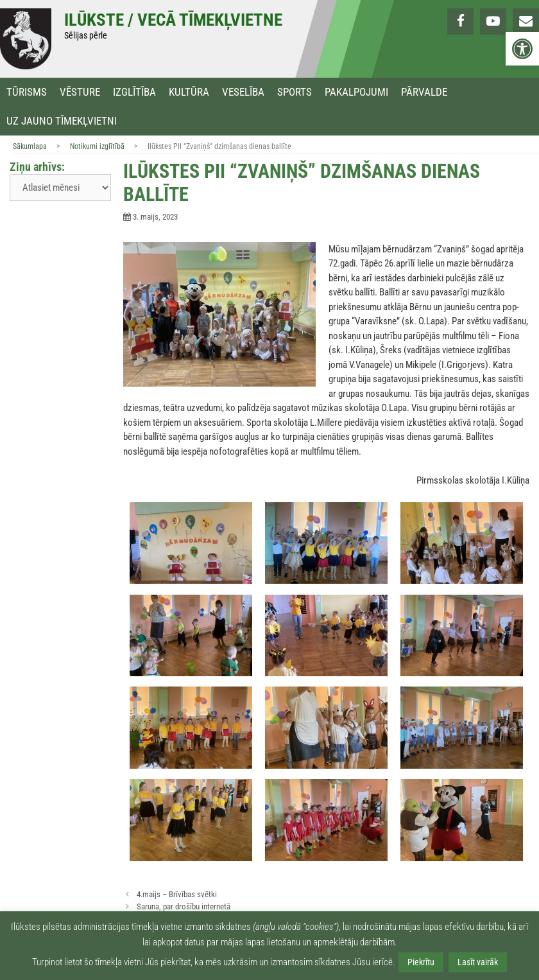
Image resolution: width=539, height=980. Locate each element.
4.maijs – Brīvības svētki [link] (177, 894)
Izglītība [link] (134, 92)
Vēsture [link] (80, 92)
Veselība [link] (243, 92)
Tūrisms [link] (27, 92)
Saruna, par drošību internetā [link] (184, 906)
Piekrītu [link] (421, 962)
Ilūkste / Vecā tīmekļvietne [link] (173, 20)
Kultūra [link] (189, 92)
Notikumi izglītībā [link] (97, 146)
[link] (522, 49)
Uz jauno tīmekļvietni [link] (62, 121)
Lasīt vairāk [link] (478, 962)
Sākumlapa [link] (30, 146)
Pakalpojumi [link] (356, 92)
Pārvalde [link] (424, 92)
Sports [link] (295, 92)
